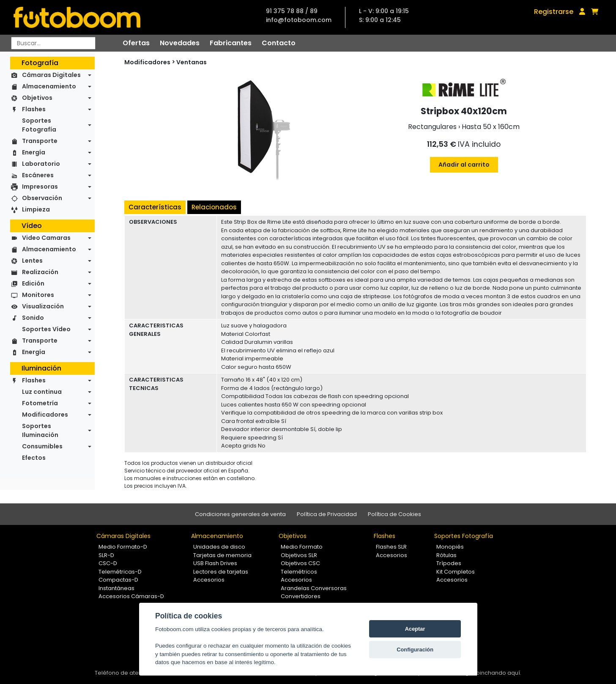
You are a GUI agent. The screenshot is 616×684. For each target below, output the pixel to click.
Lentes (32, 261)
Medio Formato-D (123, 547)
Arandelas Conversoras (314, 588)
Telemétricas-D (120, 572)
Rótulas (446, 555)
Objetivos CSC (300, 563)
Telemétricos (299, 572)
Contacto (279, 43)
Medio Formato (302, 547)
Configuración (415, 650)
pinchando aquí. (499, 673)
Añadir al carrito (464, 165)
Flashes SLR (391, 547)
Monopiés (450, 547)
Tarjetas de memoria (222, 555)
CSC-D (108, 563)
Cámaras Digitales (51, 75)
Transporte (40, 141)
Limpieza (36, 209)
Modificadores (45, 415)
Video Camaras (46, 238)
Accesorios (209, 580)
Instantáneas (116, 588)
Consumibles (42, 446)
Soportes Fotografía (39, 125)
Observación (42, 198)
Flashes (34, 109)
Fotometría (40, 403)
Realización (40, 272)
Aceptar (415, 629)
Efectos (34, 458)
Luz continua (42, 392)
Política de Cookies (394, 514)
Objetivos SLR (299, 555)
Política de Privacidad (327, 514)
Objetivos (37, 98)
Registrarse (554, 12)
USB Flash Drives (215, 563)
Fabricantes (231, 43)
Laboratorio (41, 164)
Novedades (180, 43)
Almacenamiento (49, 86)
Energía (34, 152)
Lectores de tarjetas (221, 572)
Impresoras (40, 187)
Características (155, 207)
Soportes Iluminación (40, 430)
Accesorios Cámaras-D (131, 596)
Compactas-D (118, 580)
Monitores (38, 295)
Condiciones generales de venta (240, 514)
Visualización (43, 306)
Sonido (33, 318)
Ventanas (192, 62)
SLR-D (106, 555)
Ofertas (136, 43)
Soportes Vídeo (46, 329)
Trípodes (449, 563)
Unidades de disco (219, 547)
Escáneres (38, 175)
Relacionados (214, 207)
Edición (33, 283)
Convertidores (301, 596)
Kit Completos (456, 572)
